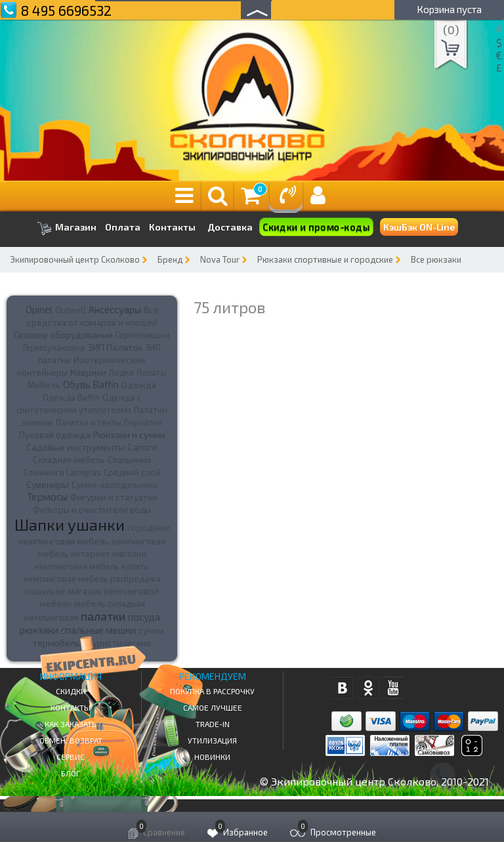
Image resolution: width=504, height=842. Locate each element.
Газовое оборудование (63, 335)
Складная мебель (69, 460)
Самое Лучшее (213, 707)
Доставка (230, 227)
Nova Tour (220, 259)
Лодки (121, 372)
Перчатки (143, 422)
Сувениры (48, 484)
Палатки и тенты (89, 422)
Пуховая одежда (55, 434)
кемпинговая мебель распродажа (92, 579)
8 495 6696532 (66, 10)
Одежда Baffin (71, 397)
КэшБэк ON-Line (419, 227)
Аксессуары (115, 309)
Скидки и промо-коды (316, 227)
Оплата (123, 227)
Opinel (39, 309)
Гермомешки (143, 335)
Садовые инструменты (75, 447)
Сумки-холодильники (115, 485)
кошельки (45, 591)
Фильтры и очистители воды (92, 510)
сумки (151, 631)
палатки (103, 616)
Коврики (88, 372)
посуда (144, 617)
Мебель (44, 385)
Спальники (129, 460)
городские (149, 527)
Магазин (67, 228)
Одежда (139, 385)
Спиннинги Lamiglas (62, 472)
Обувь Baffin (91, 384)
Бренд (170, 259)
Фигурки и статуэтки (114, 497)
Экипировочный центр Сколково (75, 259)
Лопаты (152, 372)
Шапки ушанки (70, 524)
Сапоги (142, 447)
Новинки (212, 757)
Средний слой (132, 472)
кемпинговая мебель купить (92, 566)
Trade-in (213, 724)
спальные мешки (98, 630)
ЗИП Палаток (115, 347)
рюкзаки (39, 630)
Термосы (47, 496)
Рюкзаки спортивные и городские (325, 259)
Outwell (71, 310)
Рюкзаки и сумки (129, 434)
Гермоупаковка (54, 347)
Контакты (172, 227)
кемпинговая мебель (64, 541)
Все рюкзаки (436, 259)
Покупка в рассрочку (212, 691)
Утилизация (212, 740)
